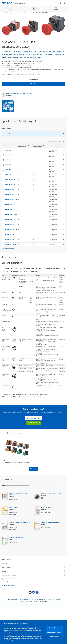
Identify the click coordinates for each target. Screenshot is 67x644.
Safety (10, 13)
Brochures (9, 486)
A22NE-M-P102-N (10, 210)
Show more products (8, 249)
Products (4, 13)
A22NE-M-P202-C (10, 219)
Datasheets (25, 486)
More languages (12, 516)
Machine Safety (13, 509)
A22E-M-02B (9, 160)
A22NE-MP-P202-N (11, 244)
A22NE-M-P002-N (10, 195)
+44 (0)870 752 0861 (33, 418)
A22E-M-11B (9, 170)
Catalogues (17, 486)
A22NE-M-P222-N (10, 239)
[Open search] (61, 3)
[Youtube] (30, 594)
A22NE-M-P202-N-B (11, 229)
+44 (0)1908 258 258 (8, 581)
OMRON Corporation (25, 601)
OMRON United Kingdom (13, 601)
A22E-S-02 (8, 175)
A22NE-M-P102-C (10, 205)
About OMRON (7, 561)
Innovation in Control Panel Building (51, 495)
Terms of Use (35, 601)
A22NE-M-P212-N (10, 234)
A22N (3, 461)
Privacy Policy (43, 601)
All (3, 486)
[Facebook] (37, 594)
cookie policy (17, 637)
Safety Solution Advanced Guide (50, 524)
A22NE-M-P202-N (10, 224)
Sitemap (58, 601)
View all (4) (34, 471)
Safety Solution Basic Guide (16, 539)
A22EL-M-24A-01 (10, 180)
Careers (4, 573)
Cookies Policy (51, 601)
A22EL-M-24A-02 (10, 185)
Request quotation (34, 423)
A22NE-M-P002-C (10, 190)
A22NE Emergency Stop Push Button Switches (19, 496)
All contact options (8, 587)
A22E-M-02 (8, 155)
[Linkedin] (34, 594)
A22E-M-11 (8, 165)
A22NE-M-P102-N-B (11, 214)
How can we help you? (10, 577)
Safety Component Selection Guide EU (19, 524)
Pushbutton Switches (47, 509)
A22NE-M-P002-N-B (11, 200)
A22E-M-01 (8, 150)
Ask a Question (7, 584)
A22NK (37, 461)
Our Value (5, 565)
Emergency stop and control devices (23, 13)
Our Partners (6, 569)
